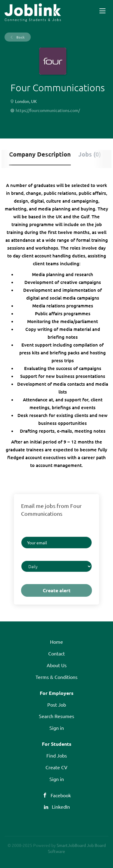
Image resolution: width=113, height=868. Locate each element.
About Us (57, 665)
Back (20, 37)
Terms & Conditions (56, 677)
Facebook (61, 795)
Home (56, 642)
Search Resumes (56, 716)
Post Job (57, 705)
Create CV (56, 767)
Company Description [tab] (40, 154)
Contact (56, 653)
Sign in (57, 728)
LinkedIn (61, 807)
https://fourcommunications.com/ (48, 110)
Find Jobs (57, 755)
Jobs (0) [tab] (90, 154)
